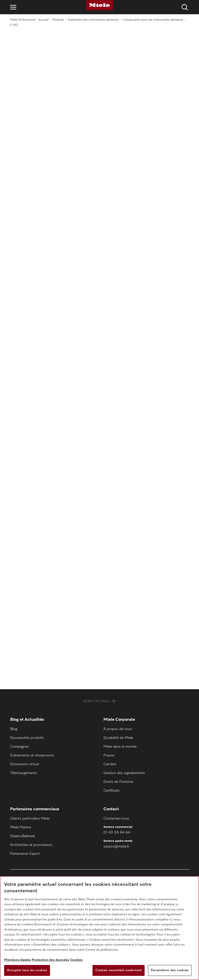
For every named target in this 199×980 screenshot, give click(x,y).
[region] (99, 928)
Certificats (112, 791)
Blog (14, 729)
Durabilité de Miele (118, 738)
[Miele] (99, 5)
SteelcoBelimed (22, 836)
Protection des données (50, 960)
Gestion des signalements (124, 773)
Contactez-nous (116, 819)
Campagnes (20, 747)
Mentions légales (17, 960)
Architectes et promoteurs (31, 845)
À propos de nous (118, 729)
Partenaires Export (25, 854)
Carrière (110, 764)
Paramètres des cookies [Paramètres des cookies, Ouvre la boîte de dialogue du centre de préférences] (170, 970)
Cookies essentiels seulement (119, 970)
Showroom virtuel (24, 764)
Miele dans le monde (120, 747)
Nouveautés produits (27, 738)
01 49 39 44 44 (117, 833)
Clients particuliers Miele (30, 819)
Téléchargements (24, 773)
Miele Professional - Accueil (29, 20)
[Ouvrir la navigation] (13, 7)
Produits (58, 20)
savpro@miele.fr (116, 847)
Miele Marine (20, 827)
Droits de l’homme (118, 782)
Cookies (76, 960)
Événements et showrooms (32, 755)
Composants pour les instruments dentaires (153, 20)
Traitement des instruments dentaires (93, 20)
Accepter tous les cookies (27, 970)
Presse (109, 755)
